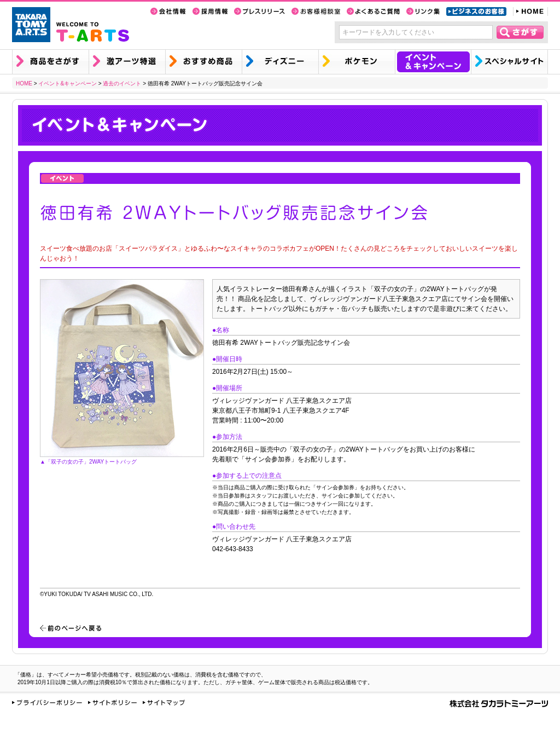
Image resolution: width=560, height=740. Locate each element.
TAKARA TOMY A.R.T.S (31, 25)
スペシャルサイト (509, 62)
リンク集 (423, 11)
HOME (530, 11)
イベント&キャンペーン (433, 62)
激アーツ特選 (127, 62)
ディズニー (280, 62)
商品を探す (50, 62)
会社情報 (168, 11)
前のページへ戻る (71, 628)
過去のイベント (122, 83)
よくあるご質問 (373, 11)
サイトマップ (164, 703)
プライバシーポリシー (47, 703)
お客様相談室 (316, 11)
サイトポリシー (112, 703)
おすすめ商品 (203, 62)
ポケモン (357, 62)
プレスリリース (259, 11)
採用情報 (210, 11)
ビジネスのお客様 (476, 11)
